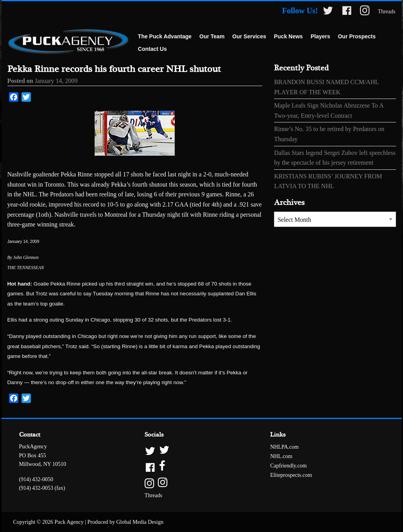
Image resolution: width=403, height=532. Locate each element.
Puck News (288, 36)
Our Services (249, 36)
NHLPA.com (284, 447)
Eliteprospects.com (291, 475)
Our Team (212, 36)
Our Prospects (356, 36)
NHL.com (281, 456)
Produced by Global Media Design (125, 522)
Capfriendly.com (288, 466)
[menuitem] (165, 37)
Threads (386, 12)
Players (321, 36)
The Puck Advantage (165, 36)
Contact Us (152, 49)
